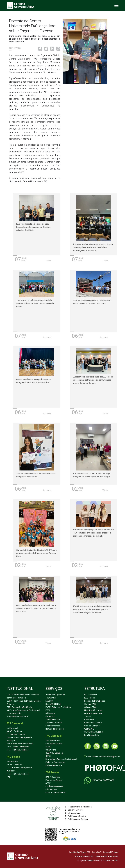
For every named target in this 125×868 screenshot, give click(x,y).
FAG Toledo (90, 698)
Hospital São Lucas (93, 710)
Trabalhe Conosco (54, 723)
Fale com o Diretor (54, 744)
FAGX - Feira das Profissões (58, 707)
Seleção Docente (53, 720)
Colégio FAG (90, 704)
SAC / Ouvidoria (53, 741)
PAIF (9, 777)
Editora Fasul (51, 789)
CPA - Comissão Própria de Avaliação (19, 739)
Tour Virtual (51, 698)
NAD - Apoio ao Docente (18, 747)
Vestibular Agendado (55, 695)
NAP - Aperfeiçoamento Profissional (23, 710)
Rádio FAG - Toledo (93, 723)
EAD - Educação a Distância (19, 707)
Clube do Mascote (54, 765)
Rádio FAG (89, 720)
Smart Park (51, 750)
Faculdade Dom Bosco (95, 701)
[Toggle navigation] (116, 5)
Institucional (12, 728)
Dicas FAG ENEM (53, 704)
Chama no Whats (99, 780)
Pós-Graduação (14, 713)
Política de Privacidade (17, 717)
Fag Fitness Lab (92, 735)
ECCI (48, 710)
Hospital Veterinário (93, 713)
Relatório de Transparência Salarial (61, 759)
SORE (48, 747)
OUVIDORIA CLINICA (16, 734)
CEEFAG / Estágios (54, 753)
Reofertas (50, 717)
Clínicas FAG (90, 707)
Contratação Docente (55, 793)
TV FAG (88, 717)
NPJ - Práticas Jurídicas (18, 774)
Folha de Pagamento (55, 762)
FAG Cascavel (91, 695)
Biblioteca (50, 713)
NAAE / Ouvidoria (15, 731)
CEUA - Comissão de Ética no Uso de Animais (24, 703)
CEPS (48, 756)
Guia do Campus (92, 726)
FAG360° (49, 701)
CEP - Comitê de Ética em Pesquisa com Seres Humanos (23, 696)
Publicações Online (54, 786)
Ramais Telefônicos (55, 729)
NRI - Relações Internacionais (20, 744)
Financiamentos (53, 726)
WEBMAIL (89, 729)
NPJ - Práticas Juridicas (18, 750)
